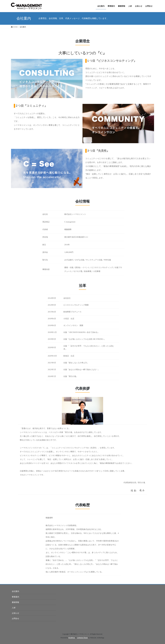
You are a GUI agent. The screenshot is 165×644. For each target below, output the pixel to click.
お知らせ (15, 613)
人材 (14, 608)
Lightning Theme (82, 638)
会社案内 (15, 591)
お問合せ (15, 619)
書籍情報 (15, 602)
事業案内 (15, 597)
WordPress (72, 638)
